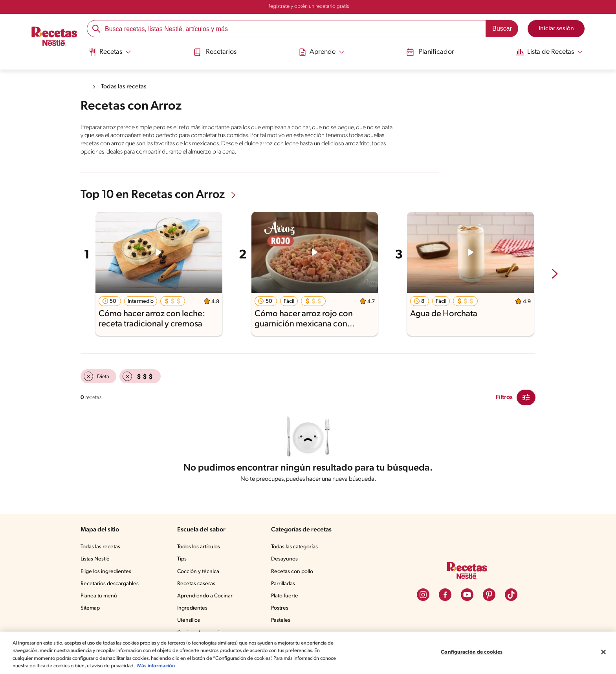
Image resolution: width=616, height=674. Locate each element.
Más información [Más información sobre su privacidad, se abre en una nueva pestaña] (219, 668)
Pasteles (282, 622)
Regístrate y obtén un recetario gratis (308, 7)
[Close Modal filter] (526, 397)
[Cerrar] (603, 654)
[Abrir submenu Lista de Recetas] (547, 52)
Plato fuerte (286, 598)
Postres (281, 610)
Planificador (427, 52)
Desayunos (286, 561)
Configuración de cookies (472, 653)
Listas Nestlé (96, 561)
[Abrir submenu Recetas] (111, 52)
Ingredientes (193, 610)
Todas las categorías (297, 549)
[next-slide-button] (555, 274)
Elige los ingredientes (107, 573)
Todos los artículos (201, 549)
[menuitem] (111, 55)
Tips (183, 561)
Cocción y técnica (200, 573)
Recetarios (216, 52)
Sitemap (91, 610)
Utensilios (190, 622)
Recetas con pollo (294, 573)
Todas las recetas (126, 87)
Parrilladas (285, 586)
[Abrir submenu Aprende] (321, 52)
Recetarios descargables (111, 586)
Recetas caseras (199, 586)
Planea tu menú (100, 598)
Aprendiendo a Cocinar (206, 598)
